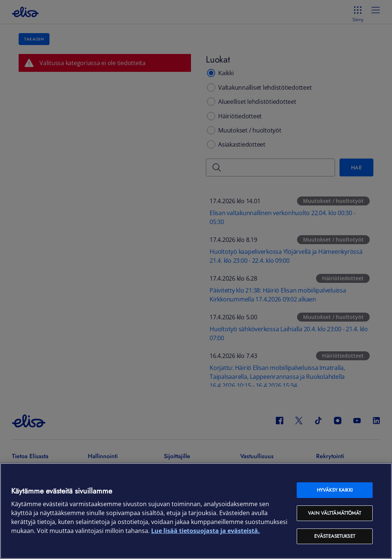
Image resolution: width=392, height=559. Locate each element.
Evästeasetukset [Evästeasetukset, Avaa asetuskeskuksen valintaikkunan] (335, 536)
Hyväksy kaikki (335, 490)
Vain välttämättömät (334, 513)
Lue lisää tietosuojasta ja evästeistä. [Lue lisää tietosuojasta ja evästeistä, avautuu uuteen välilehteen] (205, 531)
